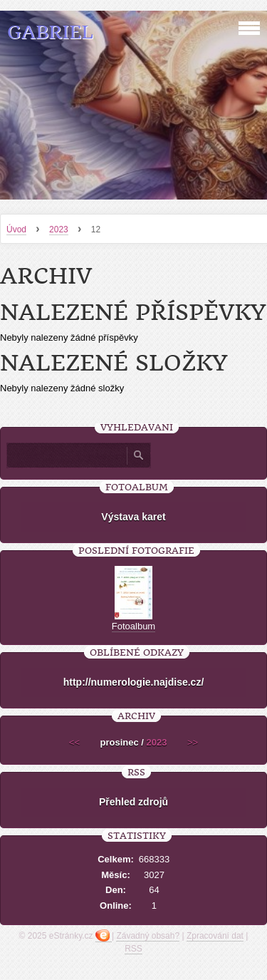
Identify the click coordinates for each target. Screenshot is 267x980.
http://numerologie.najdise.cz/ (134, 682)
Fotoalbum (133, 626)
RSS (133, 949)
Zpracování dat (215, 936)
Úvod (16, 229)
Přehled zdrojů (133, 802)
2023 (59, 229)
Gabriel (50, 32)
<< (74, 742)
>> (193, 742)
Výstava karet (133, 517)
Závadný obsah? (148, 936)
